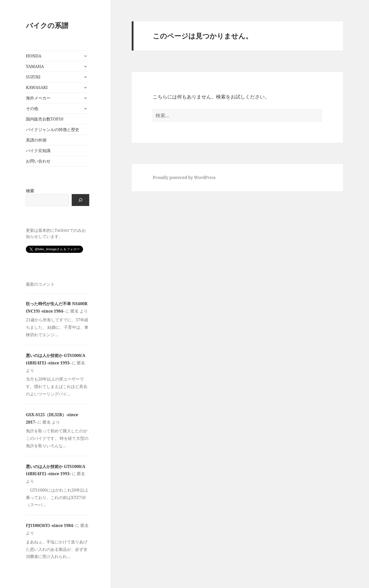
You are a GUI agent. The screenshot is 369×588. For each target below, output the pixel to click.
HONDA (34, 56)
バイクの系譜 (47, 25)
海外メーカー (38, 98)
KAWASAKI (37, 87)
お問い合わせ (38, 161)
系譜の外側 (36, 140)
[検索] (80, 200)
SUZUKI (33, 77)
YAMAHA (35, 66)
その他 (32, 108)
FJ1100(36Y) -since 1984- (50, 525)
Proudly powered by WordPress (184, 177)
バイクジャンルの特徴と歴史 (53, 129)
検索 (30, 191)
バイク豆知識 (38, 151)
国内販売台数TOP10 (45, 119)
